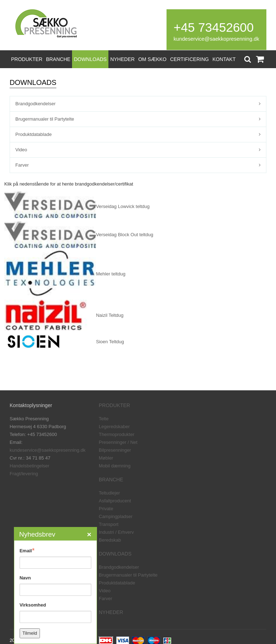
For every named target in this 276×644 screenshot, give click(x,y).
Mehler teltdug (111, 274)
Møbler (106, 458)
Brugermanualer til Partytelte (45, 119)
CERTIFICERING (190, 59)
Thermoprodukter (117, 434)
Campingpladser (116, 516)
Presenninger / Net (118, 442)
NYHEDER (122, 59)
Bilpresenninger (115, 450)
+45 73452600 (214, 27)
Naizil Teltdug (110, 315)
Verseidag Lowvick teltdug (123, 206)
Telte (104, 419)
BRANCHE (58, 59)
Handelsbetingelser (29, 466)
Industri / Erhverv (116, 532)
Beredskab (110, 540)
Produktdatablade (34, 134)
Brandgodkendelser (35, 104)
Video (21, 150)
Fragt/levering (24, 474)
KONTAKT (224, 59)
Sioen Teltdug (110, 342)
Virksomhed (33, 605)
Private (106, 509)
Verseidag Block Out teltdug (124, 235)
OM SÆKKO (152, 59)
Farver (22, 165)
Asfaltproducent (115, 501)
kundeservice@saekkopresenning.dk (216, 39)
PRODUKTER (27, 59)
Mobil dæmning (115, 466)
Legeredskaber (114, 427)
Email (27, 551)
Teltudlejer (109, 493)
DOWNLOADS (90, 59)
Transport (109, 524)
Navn (25, 578)
